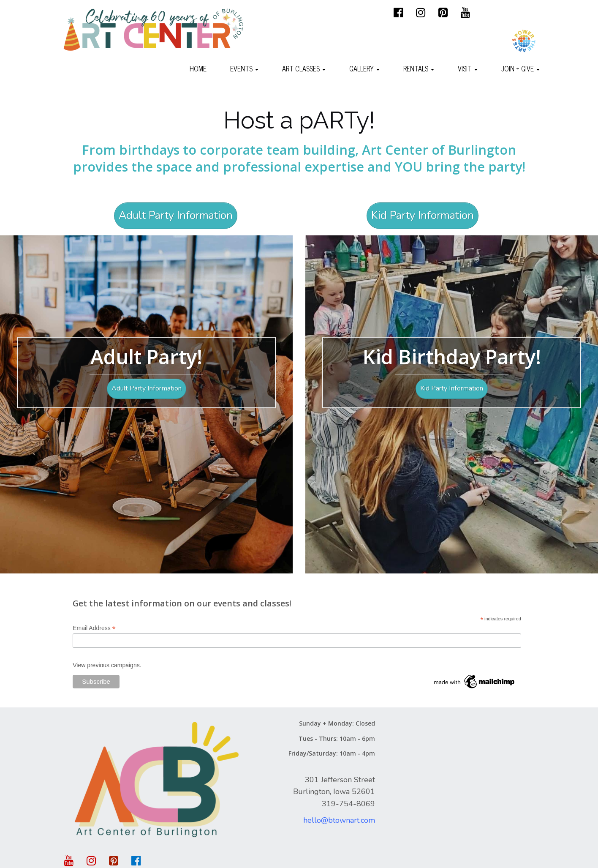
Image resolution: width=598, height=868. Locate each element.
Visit (468, 68)
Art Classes (304, 68)
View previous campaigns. (107, 665)
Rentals (419, 68)
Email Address (94, 628)
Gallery (364, 68)
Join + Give (521, 68)
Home (198, 68)
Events (244, 68)
